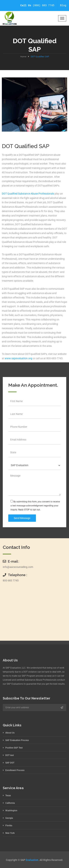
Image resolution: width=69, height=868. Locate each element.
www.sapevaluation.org (18, 358)
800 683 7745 (11, 580)
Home (23, 57)
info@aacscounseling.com (18, 567)
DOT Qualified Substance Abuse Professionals (28, 194)
